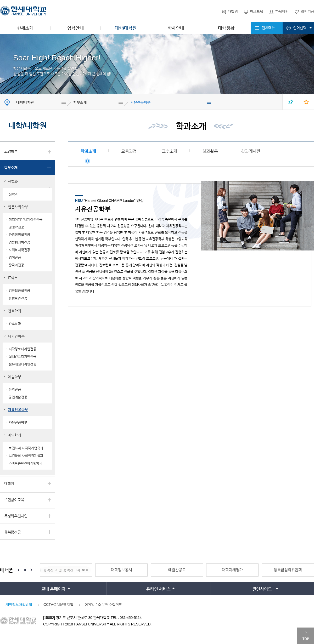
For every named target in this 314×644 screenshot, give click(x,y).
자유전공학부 (140, 102)
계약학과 (15, 435)
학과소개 (88, 151)
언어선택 (300, 28)
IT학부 (13, 278)
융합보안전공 (18, 298)
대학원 (233, 12)
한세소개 (25, 28)
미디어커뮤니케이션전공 (26, 220)
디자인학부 (16, 336)
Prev (18, 570)
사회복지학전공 (19, 250)
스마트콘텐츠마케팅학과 (26, 463)
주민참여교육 (14, 500)
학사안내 (176, 28)
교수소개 (169, 151)
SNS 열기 (290, 102)
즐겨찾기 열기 (306, 102)
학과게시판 (251, 151)
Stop (25, 570)
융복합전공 (13, 532)
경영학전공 (16, 227)
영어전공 (15, 257)
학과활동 (210, 151)
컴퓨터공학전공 (19, 291)
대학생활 (226, 28)
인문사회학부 (18, 207)
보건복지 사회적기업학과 (26, 448)
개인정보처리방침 (19, 605)
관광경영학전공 (19, 235)
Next (31, 570)
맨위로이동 (306, 636)
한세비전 (282, 12)
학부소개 (80, 102)
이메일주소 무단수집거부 (103, 605)
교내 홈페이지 (53, 589)
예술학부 (15, 377)
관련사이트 (262, 589)
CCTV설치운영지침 (58, 605)
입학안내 (75, 28)
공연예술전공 (18, 397)
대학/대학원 (125, 28)
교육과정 (129, 151)
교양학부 (11, 151)
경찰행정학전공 (19, 242)
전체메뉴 (268, 28)
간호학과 (15, 311)
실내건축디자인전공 (22, 357)
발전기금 (307, 12)
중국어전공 (16, 265)
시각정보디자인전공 (22, 349)
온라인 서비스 (158, 589)
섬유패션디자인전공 (22, 364)
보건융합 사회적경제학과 (26, 456)
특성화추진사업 (16, 516)
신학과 (13, 181)
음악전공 (15, 389)
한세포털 (257, 12)
